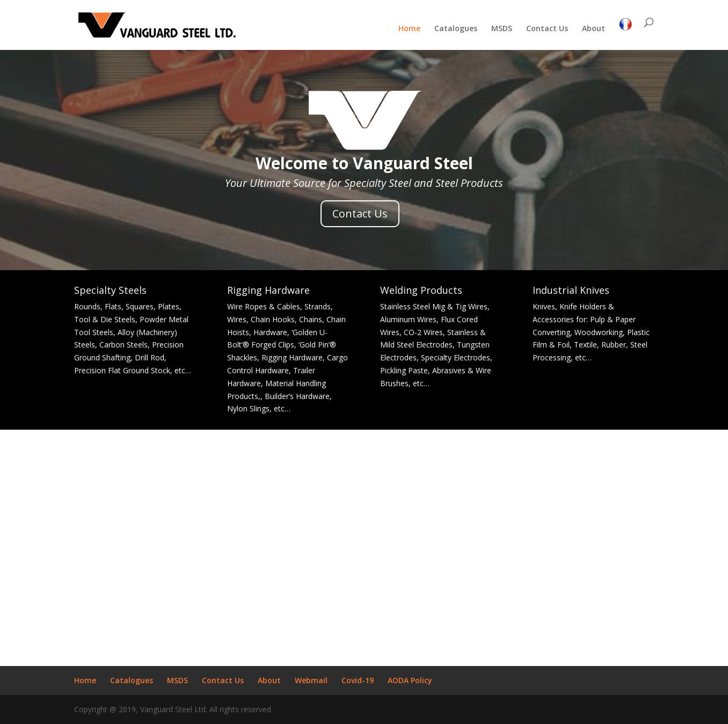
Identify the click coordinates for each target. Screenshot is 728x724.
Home (409, 29)
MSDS (502, 29)
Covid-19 (358, 680)
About (594, 29)
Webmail (311, 680)
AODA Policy (410, 680)
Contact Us (547, 29)
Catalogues (456, 29)
